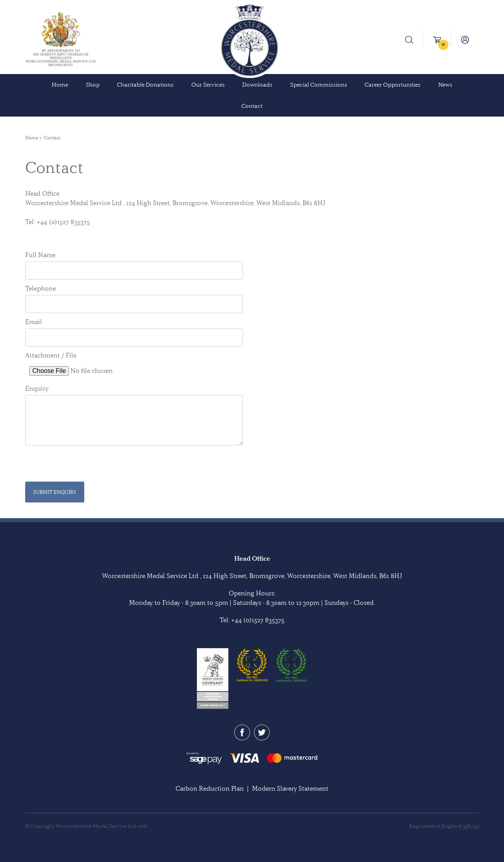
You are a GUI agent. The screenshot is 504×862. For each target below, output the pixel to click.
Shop (93, 85)
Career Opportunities (393, 85)
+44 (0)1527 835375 (258, 620)
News (445, 85)
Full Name (40, 255)
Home (60, 85)
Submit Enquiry (55, 492)
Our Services (208, 85)
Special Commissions (319, 85)
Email (34, 322)
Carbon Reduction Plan (210, 788)
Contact (252, 106)
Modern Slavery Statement (290, 788)
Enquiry (37, 388)
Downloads (257, 85)
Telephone (41, 288)
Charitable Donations (145, 85)
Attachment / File (51, 355)
